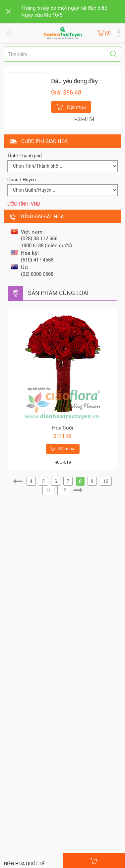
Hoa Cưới (63, 428)
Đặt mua (71, 106)
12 (63, 490)
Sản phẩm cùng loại (58, 293)
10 (106, 481)
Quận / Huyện (22, 180)
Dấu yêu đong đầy (74, 81)
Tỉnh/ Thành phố (25, 156)
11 (48, 490)
